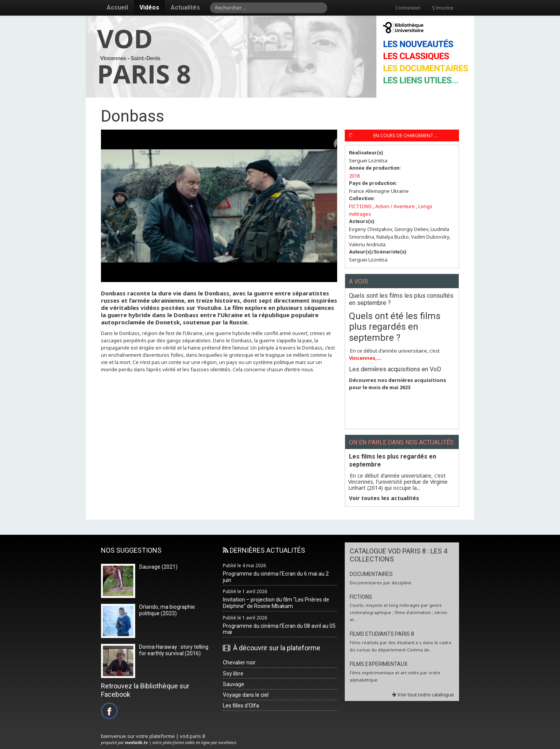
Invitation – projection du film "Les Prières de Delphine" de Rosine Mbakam (276, 603)
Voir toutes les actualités (384, 498)
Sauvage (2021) (158, 567)
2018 (354, 176)
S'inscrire (443, 8)
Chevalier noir (239, 662)
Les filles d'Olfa (241, 706)
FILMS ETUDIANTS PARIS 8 (382, 634)
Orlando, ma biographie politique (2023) (167, 610)
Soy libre (233, 674)
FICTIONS (360, 206)
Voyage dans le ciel (246, 695)
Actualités (185, 7)
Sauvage (234, 684)
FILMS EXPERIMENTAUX (379, 664)
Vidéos (149, 7)
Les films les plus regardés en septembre (393, 460)
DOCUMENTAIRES (371, 574)
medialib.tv (136, 742)
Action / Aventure (395, 206)
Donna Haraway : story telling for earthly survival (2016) (174, 650)
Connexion (408, 8)
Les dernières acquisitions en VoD (395, 369)
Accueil (117, 7)
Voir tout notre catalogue (423, 694)
